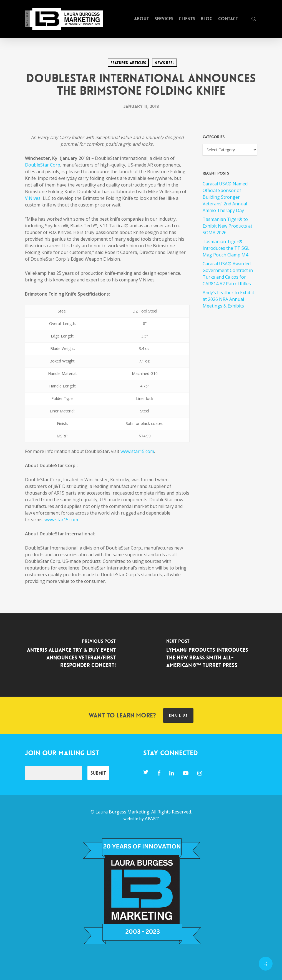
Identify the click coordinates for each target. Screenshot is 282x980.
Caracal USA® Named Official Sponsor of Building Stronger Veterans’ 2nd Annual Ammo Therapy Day (225, 197)
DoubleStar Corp (43, 165)
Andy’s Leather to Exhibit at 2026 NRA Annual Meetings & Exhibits (228, 299)
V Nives (33, 198)
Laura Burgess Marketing (122, 812)
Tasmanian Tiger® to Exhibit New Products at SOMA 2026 (227, 226)
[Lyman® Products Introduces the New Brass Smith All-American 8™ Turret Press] (211, 655)
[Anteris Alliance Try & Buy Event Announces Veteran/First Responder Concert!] (70, 655)
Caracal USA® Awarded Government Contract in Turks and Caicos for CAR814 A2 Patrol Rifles (228, 274)
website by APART (141, 819)
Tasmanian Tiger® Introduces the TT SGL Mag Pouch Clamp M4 (226, 248)
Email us (178, 716)
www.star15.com (137, 451)
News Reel (164, 63)
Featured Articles (128, 63)
